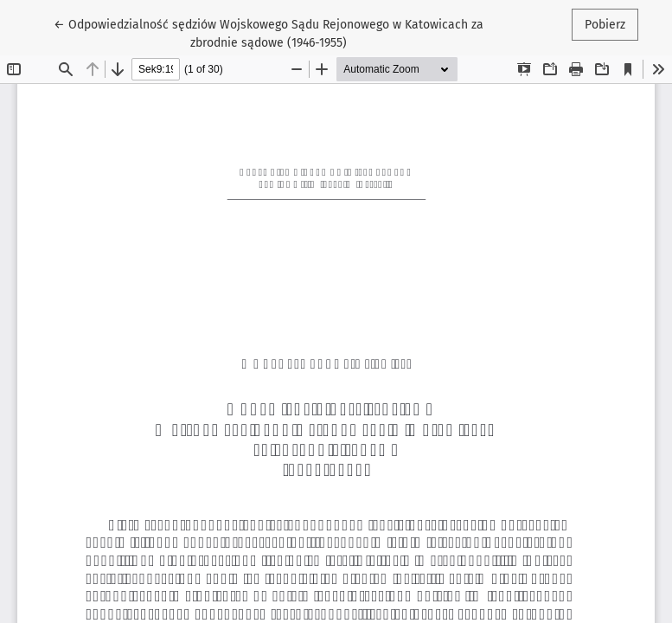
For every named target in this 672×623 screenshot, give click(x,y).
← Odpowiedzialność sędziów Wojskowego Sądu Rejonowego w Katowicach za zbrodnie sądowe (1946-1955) (269, 32)
